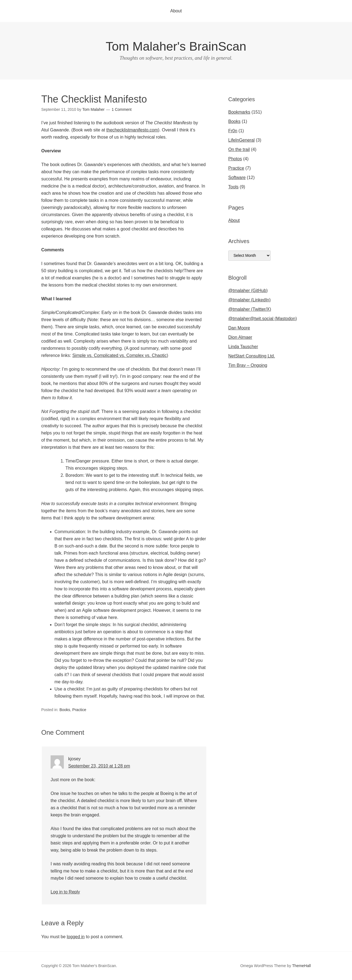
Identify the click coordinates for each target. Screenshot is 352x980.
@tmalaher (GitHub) (248, 291)
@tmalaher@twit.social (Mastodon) (262, 319)
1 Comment (122, 109)
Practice (79, 710)
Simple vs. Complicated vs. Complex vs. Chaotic (119, 355)
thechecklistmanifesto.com (132, 130)
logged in (76, 937)
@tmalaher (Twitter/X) (250, 309)
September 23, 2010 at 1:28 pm (99, 766)
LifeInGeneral (241, 140)
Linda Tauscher (243, 347)
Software (237, 177)
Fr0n (233, 131)
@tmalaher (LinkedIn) (249, 300)
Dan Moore (239, 328)
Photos (235, 159)
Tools (233, 187)
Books (65, 710)
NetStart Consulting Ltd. (252, 356)
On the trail (239, 149)
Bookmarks (239, 112)
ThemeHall (301, 966)
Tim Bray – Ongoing (248, 365)
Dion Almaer (240, 337)
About (176, 11)
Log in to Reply (65, 892)
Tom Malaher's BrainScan (176, 46)
